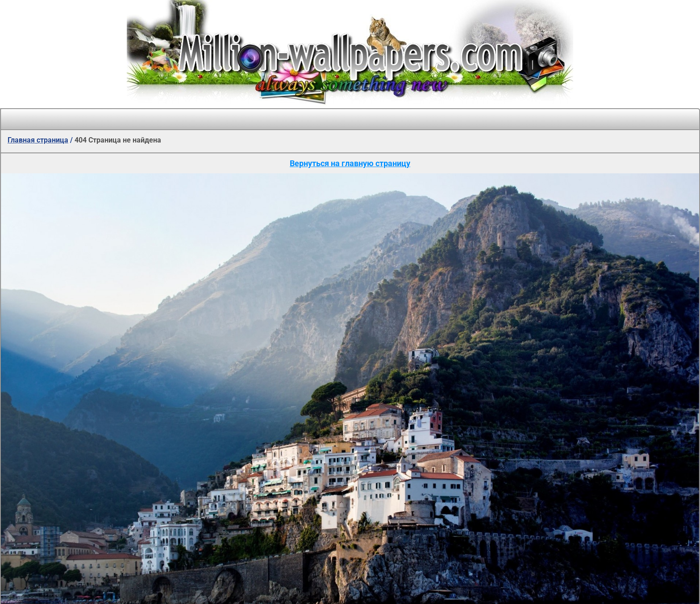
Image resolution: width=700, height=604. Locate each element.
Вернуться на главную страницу (350, 163)
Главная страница (38, 140)
